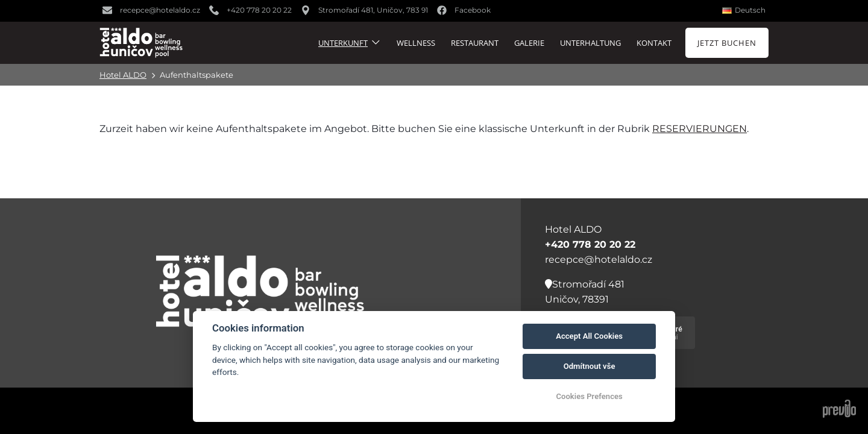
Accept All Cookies (589, 336)
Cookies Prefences (589, 396)
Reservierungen (700, 129)
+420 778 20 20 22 (590, 244)
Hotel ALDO (123, 75)
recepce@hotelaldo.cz (599, 259)
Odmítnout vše (590, 366)
